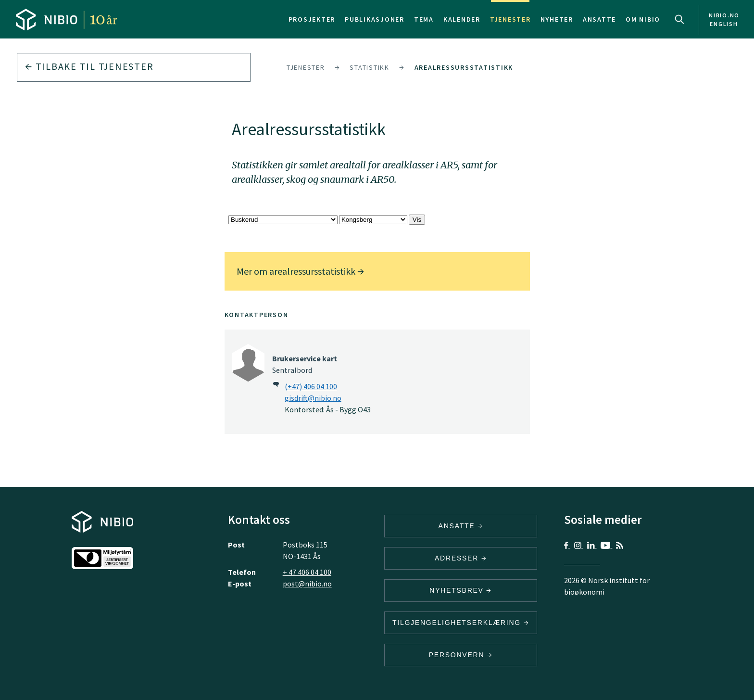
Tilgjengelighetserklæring (461, 623)
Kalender (462, 19)
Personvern (461, 655)
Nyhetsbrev (461, 590)
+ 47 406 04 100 (307, 572)
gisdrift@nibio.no (313, 398)
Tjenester (510, 19)
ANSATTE (461, 526)
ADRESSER (461, 558)
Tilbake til (89, 66)
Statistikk (370, 67)
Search (679, 19)
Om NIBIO (643, 19)
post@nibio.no (307, 584)
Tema (424, 19)
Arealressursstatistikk (464, 67)
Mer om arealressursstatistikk (300, 271)
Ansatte (599, 19)
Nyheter (557, 19)
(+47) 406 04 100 (311, 386)
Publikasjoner (375, 19)
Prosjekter (312, 19)
